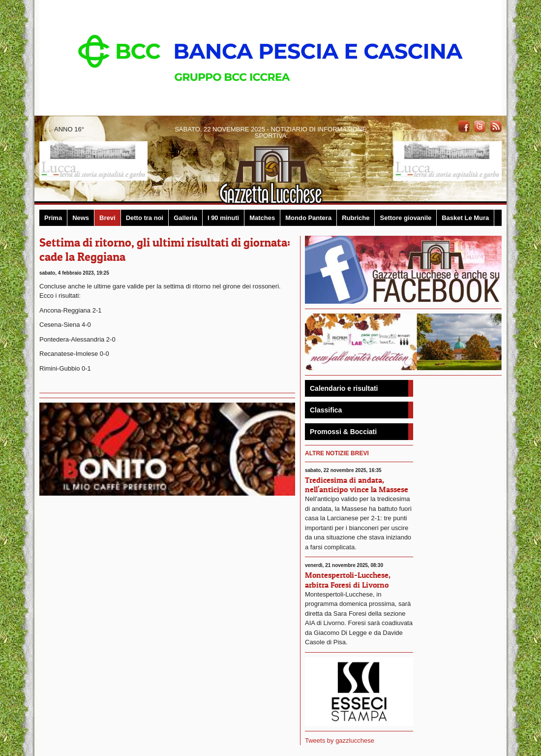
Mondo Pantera (308, 218)
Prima (53, 218)
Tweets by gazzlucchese (340, 740)
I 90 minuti (223, 218)
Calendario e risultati (344, 388)
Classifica (326, 410)
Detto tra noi (145, 218)
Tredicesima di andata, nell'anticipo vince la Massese (357, 485)
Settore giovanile (406, 218)
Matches (262, 218)
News (81, 218)
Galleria (185, 218)
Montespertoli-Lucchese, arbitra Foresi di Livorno (348, 580)
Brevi (107, 218)
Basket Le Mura (465, 218)
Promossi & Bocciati (343, 432)
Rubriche (356, 218)
